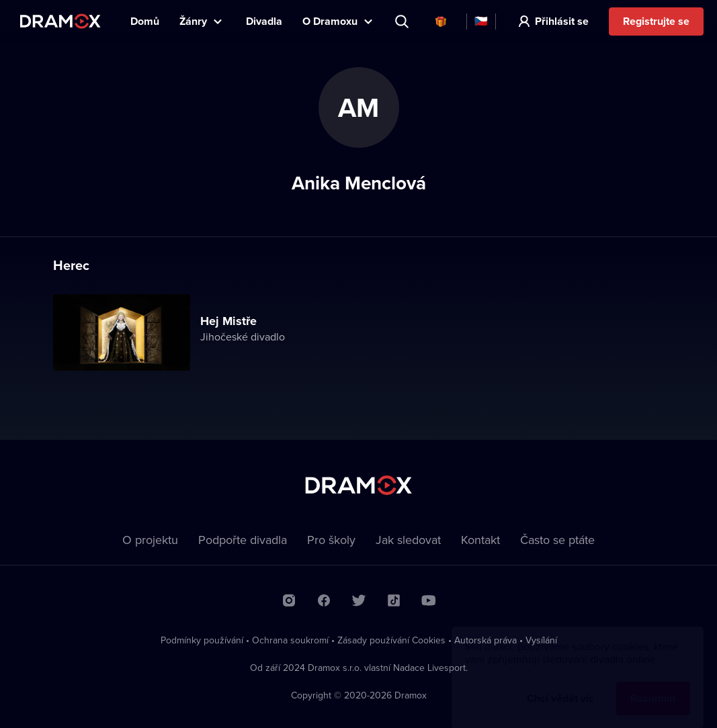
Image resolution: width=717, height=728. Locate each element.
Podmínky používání (202, 640)
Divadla (264, 21)
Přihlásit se (562, 21)
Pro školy (331, 540)
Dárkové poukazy (441, 21)
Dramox (60, 21)
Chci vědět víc (560, 685)
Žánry (193, 21)
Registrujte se (656, 21)
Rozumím (653, 685)
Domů (145, 21)
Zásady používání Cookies (391, 640)
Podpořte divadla (243, 540)
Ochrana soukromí (290, 640)
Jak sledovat (408, 540)
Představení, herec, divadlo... (403, 21)
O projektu (150, 540)
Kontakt (480, 540)
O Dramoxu (330, 21)
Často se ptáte (557, 540)
